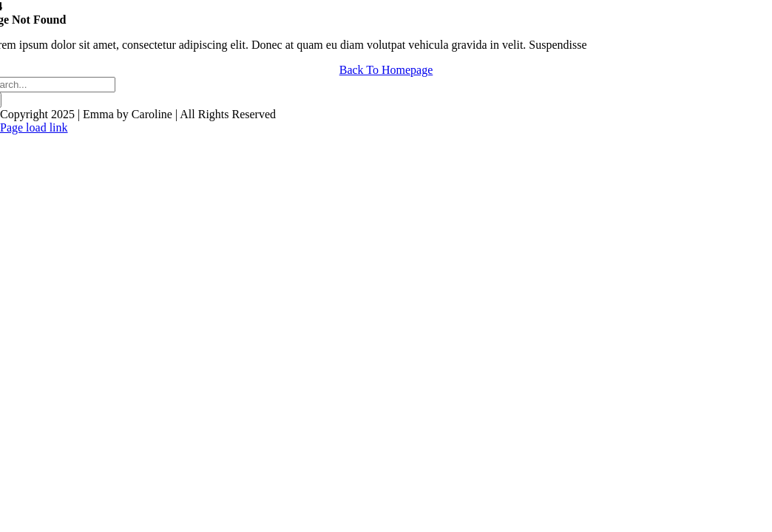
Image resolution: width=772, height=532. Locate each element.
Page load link (34, 127)
